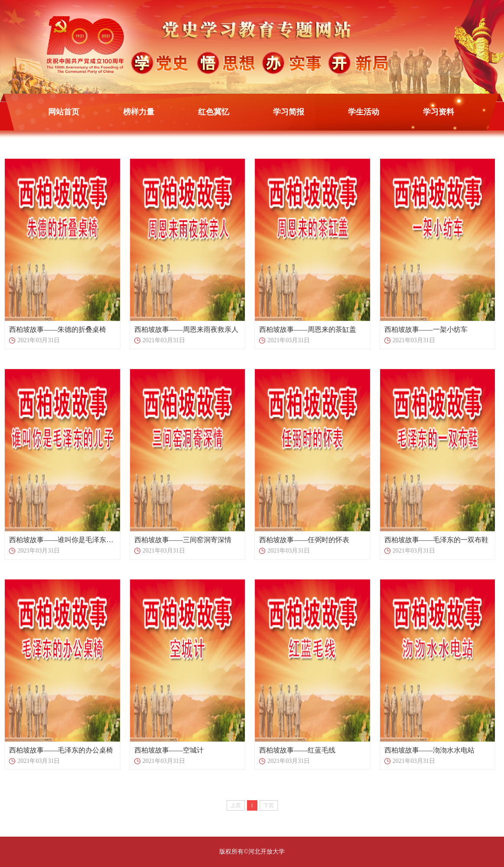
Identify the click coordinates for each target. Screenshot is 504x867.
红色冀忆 (214, 112)
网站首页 (64, 112)
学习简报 (289, 112)
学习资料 (439, 112)
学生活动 (364, 112)
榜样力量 (139, 112)
